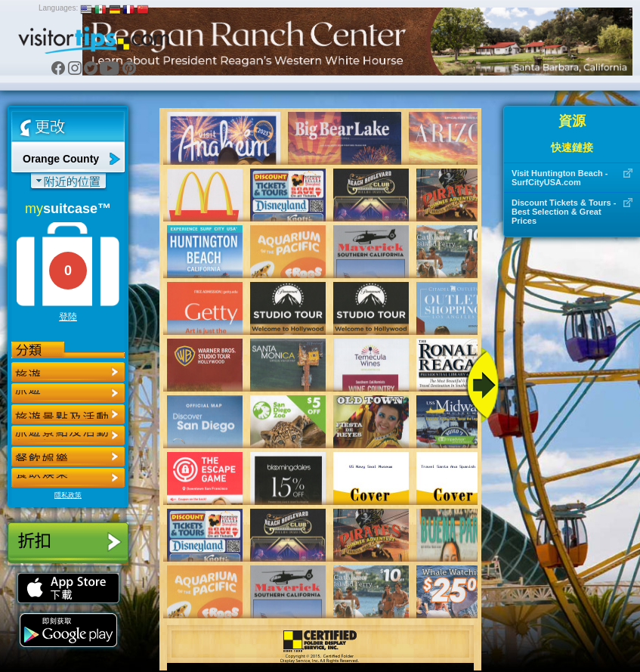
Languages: (58, 8)
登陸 (68, 317)
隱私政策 (68, 495)
